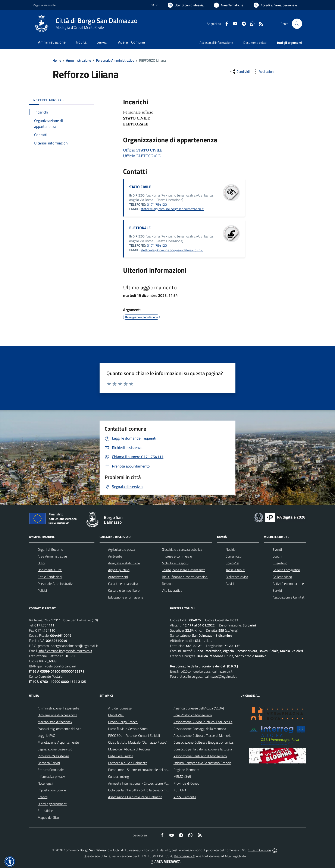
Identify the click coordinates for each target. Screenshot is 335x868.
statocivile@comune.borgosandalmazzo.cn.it (172, 209)
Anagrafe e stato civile (124, 563)
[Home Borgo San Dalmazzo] (85, 24)
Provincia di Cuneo (186, 783)
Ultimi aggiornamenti (52, 804)
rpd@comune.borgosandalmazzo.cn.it (206, 671)
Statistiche (45, 811)
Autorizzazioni (118, 577)
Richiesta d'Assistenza (53, 756)
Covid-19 (232, 563)
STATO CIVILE (140, 187)
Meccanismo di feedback (55, 722)
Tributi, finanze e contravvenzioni (185, 577)
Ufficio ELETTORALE (142, 156)
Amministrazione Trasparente (58, 708)
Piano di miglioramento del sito (59, 729)
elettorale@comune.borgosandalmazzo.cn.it (172, 250)
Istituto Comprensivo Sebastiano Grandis (202, 763)
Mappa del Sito (48, 817)
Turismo (167, 584)
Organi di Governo (50, 549)
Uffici (41, 563)
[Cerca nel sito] (297, 24)
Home (57, 60)
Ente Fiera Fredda (121, 756)
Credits (43, 797)
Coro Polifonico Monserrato (193, 715)
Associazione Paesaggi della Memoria (200, 729)
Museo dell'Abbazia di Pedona (129, 749)
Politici (42, 590)
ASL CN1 (180, 790)
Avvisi (230, 584)
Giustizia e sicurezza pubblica (182, 549)
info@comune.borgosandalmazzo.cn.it (65, 651)
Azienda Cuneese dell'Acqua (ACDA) (199, 708)
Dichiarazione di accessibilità (57, 715)
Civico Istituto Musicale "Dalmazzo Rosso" (138, 742)
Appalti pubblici (119, 570)
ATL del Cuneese (120, 708)
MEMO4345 (182, 776)
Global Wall (116, 715)
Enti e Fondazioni (50, 577)
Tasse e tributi (235, 570)
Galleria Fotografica (286, 570)
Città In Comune (259, 850)
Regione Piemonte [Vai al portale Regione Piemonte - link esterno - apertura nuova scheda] (44, 5)
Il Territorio (280, 563)
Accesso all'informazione (216, 43)
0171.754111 (44, 625)
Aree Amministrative (52, 556)
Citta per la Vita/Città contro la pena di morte (140, 790)
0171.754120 (157, 204)
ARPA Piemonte (185, 797)
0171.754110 (45, 630)
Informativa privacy (51, 776)
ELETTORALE (140, 228)
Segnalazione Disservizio (55, 749)
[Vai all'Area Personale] (275, 5)
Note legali (45, 783)
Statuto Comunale (51, 770)
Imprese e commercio (177, 556)
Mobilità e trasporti (175, 563)
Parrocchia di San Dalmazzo (128, 763)
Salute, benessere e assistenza (184, 570)
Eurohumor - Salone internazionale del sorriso (141, 770)
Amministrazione (79, 60)
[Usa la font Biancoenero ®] (186, 5)
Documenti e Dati (50, 570)
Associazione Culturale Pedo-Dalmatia (135, 797)
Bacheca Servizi (49, 763)
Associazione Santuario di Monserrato (200, 756)
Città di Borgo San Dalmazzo (97, 21)
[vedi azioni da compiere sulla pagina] (263, 71)
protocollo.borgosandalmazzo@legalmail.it (68, 646)
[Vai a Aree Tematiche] (229, 5)
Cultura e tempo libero (124, 590)
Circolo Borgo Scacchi (123, 722)
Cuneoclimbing (118, 776)
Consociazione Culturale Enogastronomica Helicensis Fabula (216, 742)
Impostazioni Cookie (52, 790)
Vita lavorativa (172, 590)
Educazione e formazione (126, 597)
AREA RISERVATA (165, 861)
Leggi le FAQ (46, 735)
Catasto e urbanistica (123, 584)
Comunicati (234, 556)
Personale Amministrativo (115, 60)
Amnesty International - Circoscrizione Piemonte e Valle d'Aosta (154, 783)
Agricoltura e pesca (122, 549)
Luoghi (277, 556)
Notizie (231, 549)
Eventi (277, 549)
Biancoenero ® (184, 856)
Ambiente (115, 556)
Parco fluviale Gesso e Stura (128, 729)
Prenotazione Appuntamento (58, 742)
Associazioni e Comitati (289, 597)
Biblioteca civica (237, 577)
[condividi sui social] (240, 71)
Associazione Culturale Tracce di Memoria (202, 735)
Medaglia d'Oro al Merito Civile (80, 27)
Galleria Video (282, 577)
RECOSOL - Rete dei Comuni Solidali (134, 735)
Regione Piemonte (187, 770)
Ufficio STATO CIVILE (143, 150)
